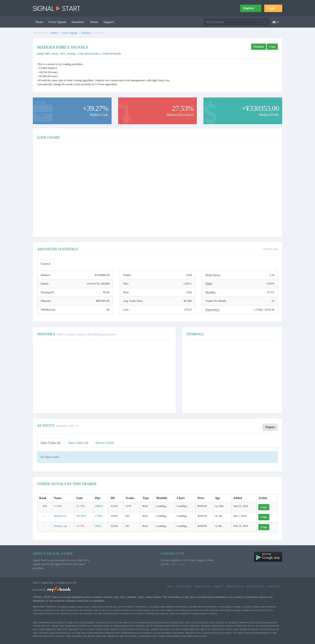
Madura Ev (60, 516)
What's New (274, 586)
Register (251, 8)
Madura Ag (60, 526)
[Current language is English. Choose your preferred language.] (276, 22)
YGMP (58, 506)
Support (109, 22)
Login (273, 8)
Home (39, 22)
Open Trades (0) (51, 443)
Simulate (259, 47)
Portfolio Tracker (256, 586)
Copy (272, 47)
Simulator (78, 22)
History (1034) (105, 443)
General (45, 264)
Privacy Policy (183, 586)
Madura (86, 33)
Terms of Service (203, 586)
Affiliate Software (235, 586)
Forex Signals (57, 22)
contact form (177, 564)
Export (270, 427)
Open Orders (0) (78, 443)
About (94, 22)
